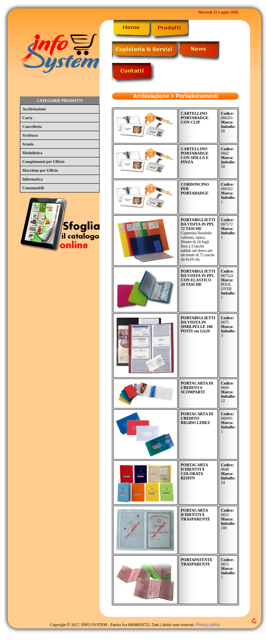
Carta (27, 118)
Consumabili (33, 188)
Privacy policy (208, 625)
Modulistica (32, 153)
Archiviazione (34, 109)
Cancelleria (32, 127)
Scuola (28, 144)
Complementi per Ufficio (43, 162)
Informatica (32, 179)
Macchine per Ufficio (40, 170)
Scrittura (30, 135)
